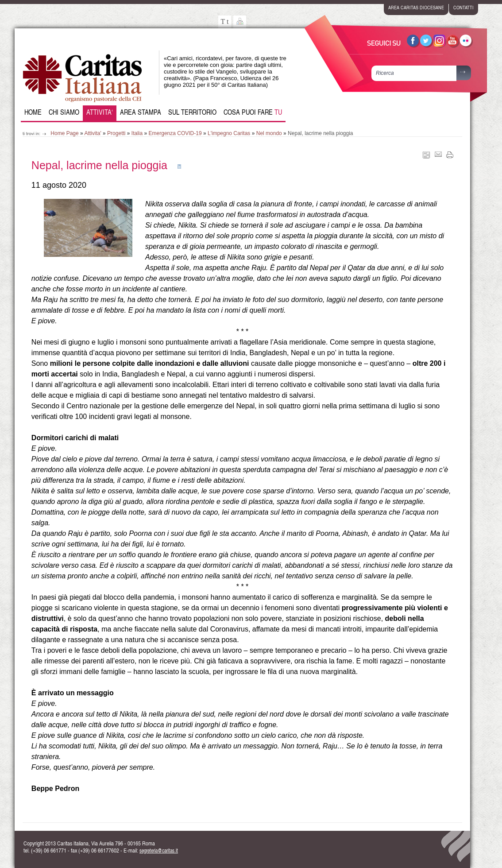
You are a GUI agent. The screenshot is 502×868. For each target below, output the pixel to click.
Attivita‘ (100, 112)
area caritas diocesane (416, 7)
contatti (463, 7)
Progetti (116, 133)
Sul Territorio (192, 112)
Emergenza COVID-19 (175, 133)
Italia (137, 133)
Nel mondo (269, 133)
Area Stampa (141, 112)
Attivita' (93, 133)
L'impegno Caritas (229, 133)
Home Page (64, 133)
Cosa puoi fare (253, 112)
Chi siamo (64, 112)
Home (33, 112)
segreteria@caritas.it (159, 851)
